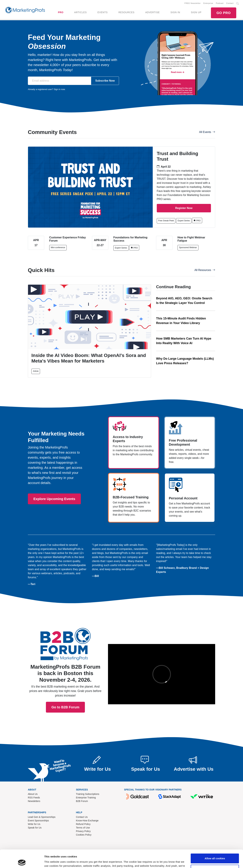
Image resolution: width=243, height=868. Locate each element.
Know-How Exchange (87, 821)
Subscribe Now (105, 81)
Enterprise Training (86, 798)
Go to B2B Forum (65, 662)
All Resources (205, 270)
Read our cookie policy (141, 852)
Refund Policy (83, 824)
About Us (33, 794)
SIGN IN (175, 12)
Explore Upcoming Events (54, 499)
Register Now (184, 208)
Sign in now (59, 89)
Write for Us (34, 824)
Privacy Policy (83, 831)
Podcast (220, 3)
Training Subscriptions (88, 794)
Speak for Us (35, 828)
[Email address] (59, 81)
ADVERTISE (152, 12)
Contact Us (82, 817)
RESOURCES (126, 12)
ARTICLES (80, 12)
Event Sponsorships (38, 821)
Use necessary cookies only (215, 852)
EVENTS (103, 12)
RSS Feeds (34, 798)
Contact (230, 3)
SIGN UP (196, 12)
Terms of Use (83, 828)
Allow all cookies (215, 841)
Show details (52, 861)
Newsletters (34, 801)
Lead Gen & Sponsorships (42, 817)
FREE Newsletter (193, 3)
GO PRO (224, 13)
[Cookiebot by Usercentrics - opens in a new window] (22, 861)
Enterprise (208, 3)
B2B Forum (82, 801)
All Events (207, 132)
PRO (61, 12)
